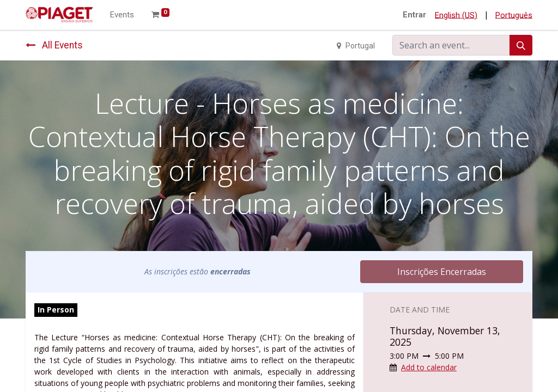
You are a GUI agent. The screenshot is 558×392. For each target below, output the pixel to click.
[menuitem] (122, 15)
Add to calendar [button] (429, 367)
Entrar (414, 15)
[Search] (521, 45)
